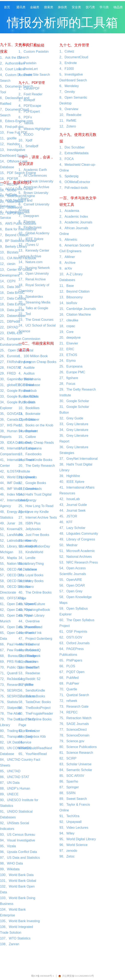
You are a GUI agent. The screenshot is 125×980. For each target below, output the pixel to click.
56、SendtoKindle (32, 690)
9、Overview (69, 109)
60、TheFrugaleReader (36, 713)
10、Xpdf (25, 140)
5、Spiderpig (69, 176)
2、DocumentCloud (74, 57)
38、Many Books (31, 581)
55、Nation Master (14, 564)
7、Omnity (67, 92)
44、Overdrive (29, 621)
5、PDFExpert (29, 111)
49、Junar (8, 523)
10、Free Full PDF (14, 132)
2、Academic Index (74, 216)
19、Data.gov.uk (12, 310)
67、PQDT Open (72, 672)
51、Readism (28, 662)
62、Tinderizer (29, 731)
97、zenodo (68, 851)
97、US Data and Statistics (20, 858)
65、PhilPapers (71, 660)
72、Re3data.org (13, 679)
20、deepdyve (71, 338)
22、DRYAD (9, 327)
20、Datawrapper (13, 316)
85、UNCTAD (10, 771)
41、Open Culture (32, 604)
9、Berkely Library (14, 247)
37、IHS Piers (10, 425)
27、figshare (69, 378)
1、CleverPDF (29, 88)
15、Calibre (27, 437)
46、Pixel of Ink (30, 633)
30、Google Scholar (74, 401)
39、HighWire (70, 476)
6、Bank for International (18, 229)
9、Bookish (27, 402)
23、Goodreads (30, 489)
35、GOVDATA (11, 414)
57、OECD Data (12, 575)
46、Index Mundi (12, 494)
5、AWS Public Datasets (18, 223)
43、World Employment (17, 477)
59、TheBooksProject (35, 708)
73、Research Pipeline (17, 685)
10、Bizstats (9, 252)
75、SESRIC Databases (18, 696)
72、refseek (68, 701)
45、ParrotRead (30, 627)
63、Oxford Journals (75, 643)
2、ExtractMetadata (74, 153)
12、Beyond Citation (75, 291)
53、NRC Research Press (79, 562)
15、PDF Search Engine (18, 173)
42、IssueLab (70, 499)
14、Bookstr (28, 431)
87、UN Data (10, 783)
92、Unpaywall (71, 822)
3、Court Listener (13, 69)
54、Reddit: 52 (30, 679)
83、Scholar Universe (75, 764)
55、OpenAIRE (71, 580)
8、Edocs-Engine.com (16, 121)
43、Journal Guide (73, 505)
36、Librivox (28, 569)
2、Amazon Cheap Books (37, 362)
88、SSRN (67, 793)
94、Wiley (67, 833)
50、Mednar (68, 545)
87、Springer (69, 787)
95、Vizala (8, 846)
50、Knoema (10, 529)
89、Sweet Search (73, 799)
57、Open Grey (71, 591)
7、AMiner (67, 257)
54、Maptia (8, 558)
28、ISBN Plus (30, 523)
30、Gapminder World (16, 379)
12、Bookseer (29, 419)
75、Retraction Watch (75, 718)
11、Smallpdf (28, 146)
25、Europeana (71, 366)
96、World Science (73, 845)
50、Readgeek (30, 656)
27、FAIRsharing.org (15, 362)
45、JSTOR (68, 516)
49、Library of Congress (77, 539)
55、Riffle (26, 685)
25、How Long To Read (36, 506)
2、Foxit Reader (31, 94)
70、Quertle (68, 689)
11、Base (67, 286)
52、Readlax (28, 667)
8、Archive (67, 263)
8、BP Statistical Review (18, 241)
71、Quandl (9, 673)
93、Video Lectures (74, 828)
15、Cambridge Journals (78, 309)
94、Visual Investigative (17, 840)
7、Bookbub (28, 391)
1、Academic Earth (33, 170)
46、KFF (66, 522)
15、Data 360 (10, 287)
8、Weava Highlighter (34, 129)
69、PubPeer (69, 683)
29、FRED (8, 373)
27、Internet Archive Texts (38, 517)
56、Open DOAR (72, 585)
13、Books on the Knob (36, 425)
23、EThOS (68, 355)
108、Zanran (10, 944)
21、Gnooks (28, 477)
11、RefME (68, 121)
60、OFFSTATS (12, 598)
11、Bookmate (29, 414)
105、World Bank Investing (20, 921)
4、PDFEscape (30, 106)
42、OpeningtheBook (34, 610)
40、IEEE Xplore (72, 482)
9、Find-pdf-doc (12, 127)
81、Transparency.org (16, 737)
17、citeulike (69, 320)
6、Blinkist (26, 385)
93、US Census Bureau (18, 835)
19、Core (66, 332)
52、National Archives (76, 557)
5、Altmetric (68, 240)
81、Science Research (76, 753)
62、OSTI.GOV (71, 637)
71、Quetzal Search (74, 695)
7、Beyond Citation (14, 235)
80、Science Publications (78, 747)
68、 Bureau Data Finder (18, 656)
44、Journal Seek (72, 510)
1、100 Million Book (33, 356)
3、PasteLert (28, 69)
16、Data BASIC (12, 293)
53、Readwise (29, 673)
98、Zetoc (67, 856)
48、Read (26, 644)
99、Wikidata (10, 869)
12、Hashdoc (10, 144)
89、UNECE (9, 794)
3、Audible (27, 368)
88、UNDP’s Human (15, 788)
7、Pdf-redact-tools (74, 188)
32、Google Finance (15, 391)
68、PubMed (69, 678)
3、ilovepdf (27, 100)
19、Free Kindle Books (35, 460)
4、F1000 (67, 69)
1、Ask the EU (11, 58)
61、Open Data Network (18, 604)
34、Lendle (27, 558)
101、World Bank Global (18, 881)
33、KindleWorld (31, 552)
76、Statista (9, 702)
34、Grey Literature (74, 430)
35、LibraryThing (31, 564)
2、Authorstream (12, 63)
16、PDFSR (9, 179)
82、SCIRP (68, 758)
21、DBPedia (10, 321)
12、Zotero (68, 126)
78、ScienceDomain (74, 735)
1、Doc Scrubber (72, 147)
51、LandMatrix (12, 535)
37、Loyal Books (31, 575)
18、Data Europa (13, 304)
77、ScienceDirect (73, 730)
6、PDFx (25, 117)
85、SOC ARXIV (72, 776)
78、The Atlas (10, 713)
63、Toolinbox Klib (32, 737)
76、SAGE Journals (74, 724)
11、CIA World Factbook (18, 258)
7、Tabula (26, 123)
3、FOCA (67, 159)
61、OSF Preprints (73, 632)
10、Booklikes (29, 408)
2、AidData (8, 195)
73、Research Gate (74, 706)
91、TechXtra (69, 816)
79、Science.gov (72, 741)
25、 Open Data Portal (17, 350)
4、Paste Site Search (34, 75)
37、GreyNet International (79, 459)
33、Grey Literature (74, 424)
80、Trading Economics (17, 731)
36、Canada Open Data (18, 419)
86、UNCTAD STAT (15, 777)
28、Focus (67, 384)
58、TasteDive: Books (35, 702)
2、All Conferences (33, 176)
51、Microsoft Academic (77, 551)
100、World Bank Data (17, 875)
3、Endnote (68, 63)
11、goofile (8, 138)
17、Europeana (30, 448)
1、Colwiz (67, 51)
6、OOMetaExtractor (75, 182)
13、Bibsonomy (71, 297)
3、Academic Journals (76, 222)
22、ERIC (67, 349)
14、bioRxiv (68, 303)
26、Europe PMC (72, 372)
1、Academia (69, 211)
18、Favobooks (30, 454)
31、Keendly (28, 541)
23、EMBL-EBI (11, 333)
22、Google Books (32, 483)
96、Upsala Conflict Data (19, 852)
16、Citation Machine (75, 314)
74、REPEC (69, 712)
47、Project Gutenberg (35, 639)
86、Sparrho (69, 781)
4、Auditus (27, 373)
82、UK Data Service (16, 742)
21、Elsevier (69, 343)
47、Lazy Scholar (72, 528)
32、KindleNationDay (34, 546)
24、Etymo (68, 361)
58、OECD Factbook (15, 581)
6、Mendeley (69, 86)
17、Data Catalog (13, 298)
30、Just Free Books (34, 535)
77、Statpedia (10, 708)
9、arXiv (66, 268)
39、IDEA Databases (16, 443)
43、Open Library (31, 615)
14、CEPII (8, 281)
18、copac (67, 326)
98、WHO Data (11, 863)
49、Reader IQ (30, 650)
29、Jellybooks (30, 529)
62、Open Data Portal (16, 610)
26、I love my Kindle (34, 512)
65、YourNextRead (33, 754)
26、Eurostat (10, 356)
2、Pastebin (27, 63)
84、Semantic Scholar (76, 770)
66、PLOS (67, 666)
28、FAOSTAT (11, 368)
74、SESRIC (10, 690)
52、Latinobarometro (15, 541)
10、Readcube (70, 115)
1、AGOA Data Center (17, 189)
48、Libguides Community (79, 534)
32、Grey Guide (71, 418)
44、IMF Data (10, 483)
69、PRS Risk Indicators (18, 662)
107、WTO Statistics (15, 938)
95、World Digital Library (78, 839)
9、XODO (26, 135)
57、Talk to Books (32, 696)
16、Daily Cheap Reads (36, 443)
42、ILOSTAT (10, 471)
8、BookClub (28, 396)
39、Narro (26, 587)
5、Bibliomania (30, 379)
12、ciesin (8, 264)
